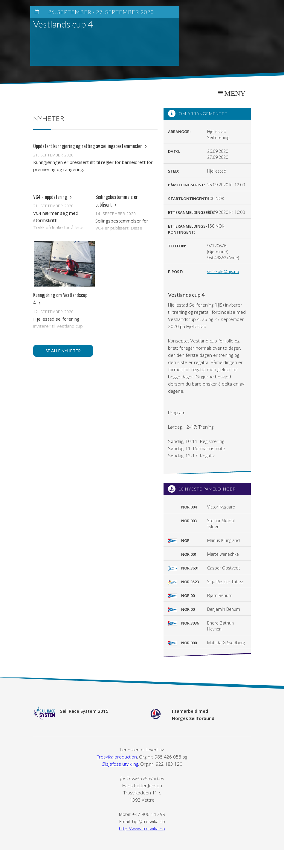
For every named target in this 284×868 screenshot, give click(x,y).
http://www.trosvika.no (142, 829)
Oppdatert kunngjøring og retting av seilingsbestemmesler (90, 146)
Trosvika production (117, 757)
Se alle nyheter (63, 351)
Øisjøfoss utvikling (120, 764)
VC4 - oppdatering (52, 197)
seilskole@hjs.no (223, 271)
